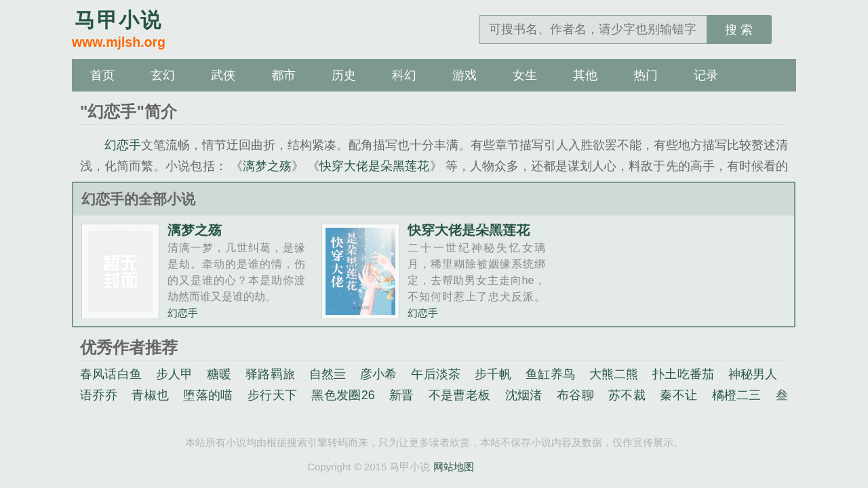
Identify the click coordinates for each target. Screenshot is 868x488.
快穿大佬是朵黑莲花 (374, 166)
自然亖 (328, 374)
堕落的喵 (208, 395)
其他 (585, 75)
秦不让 (678, 395)
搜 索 (739, 30)
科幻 (404, 75)
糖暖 (219, 374)
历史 (344, 75)
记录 (706, 75)
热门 (646, 75)
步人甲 (175, 374)
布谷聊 (575, 395)
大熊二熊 (614, 374)
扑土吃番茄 (683, 374)
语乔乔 (99, 395)
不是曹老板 (460, 395)
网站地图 (454, 467)
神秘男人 (753, 374)
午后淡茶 (436, 374)
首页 (102, 75)
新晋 (402, 395)
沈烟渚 (524, 395)
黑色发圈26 (343, 395)
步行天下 (272, 395)
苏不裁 (627, 395)
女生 (525, 75)
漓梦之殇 (267, 166)
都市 (283, 75)
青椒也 (150, 395)
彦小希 (379, 374)
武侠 (223, 75)
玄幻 (163, 75)
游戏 (465, 75)
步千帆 (493, 374)
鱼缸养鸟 (550, 374)
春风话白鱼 (111, 374)
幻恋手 (123, 145)
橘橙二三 (737, 395)
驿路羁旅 (270, 374)
